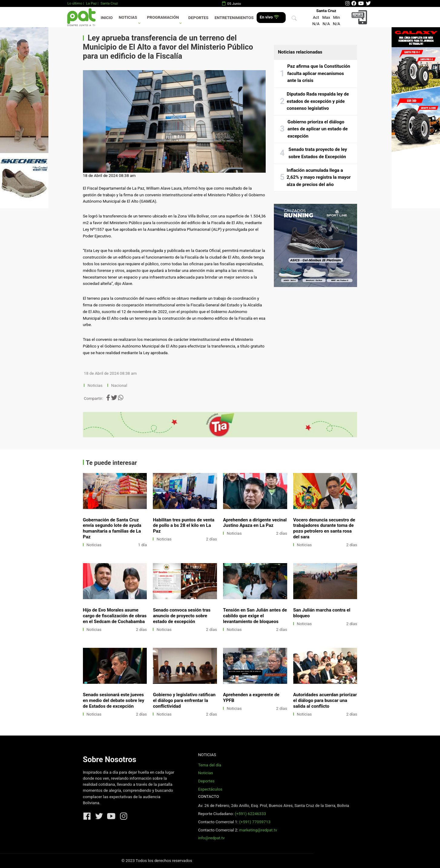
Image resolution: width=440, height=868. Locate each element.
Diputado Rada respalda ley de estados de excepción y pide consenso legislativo (318, 101)
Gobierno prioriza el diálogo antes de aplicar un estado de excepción (318, 129)
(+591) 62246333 (250, 814)
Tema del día (209, 765)
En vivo (269, 17)
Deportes (198, 18)
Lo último (75, 3)
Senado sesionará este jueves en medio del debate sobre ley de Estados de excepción (114, 700)
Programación (163, 17)
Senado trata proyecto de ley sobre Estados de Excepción (318, 153)
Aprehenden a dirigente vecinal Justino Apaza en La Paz (255, 523)
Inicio (107, 18)
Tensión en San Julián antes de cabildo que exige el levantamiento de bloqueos (255, 616)
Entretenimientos (234, 18)
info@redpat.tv (211, 838)
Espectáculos (210, 789)
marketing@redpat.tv (258, 830)
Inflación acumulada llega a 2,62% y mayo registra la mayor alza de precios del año (319, 177)
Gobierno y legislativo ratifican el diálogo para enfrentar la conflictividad (184, 700)
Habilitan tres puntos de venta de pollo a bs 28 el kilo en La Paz (184, 526)
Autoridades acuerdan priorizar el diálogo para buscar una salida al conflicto (325, 700)
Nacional (120, 385)
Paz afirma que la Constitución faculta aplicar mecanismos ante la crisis (319, 73)
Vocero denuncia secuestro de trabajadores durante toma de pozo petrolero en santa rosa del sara (324, 529)
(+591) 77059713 (255, 822)
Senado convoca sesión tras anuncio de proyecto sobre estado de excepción (182, 616)
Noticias (128, 17)
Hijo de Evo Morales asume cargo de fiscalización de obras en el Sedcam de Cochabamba (115, 616)
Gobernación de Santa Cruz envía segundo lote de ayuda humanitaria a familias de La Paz (112, 529)
